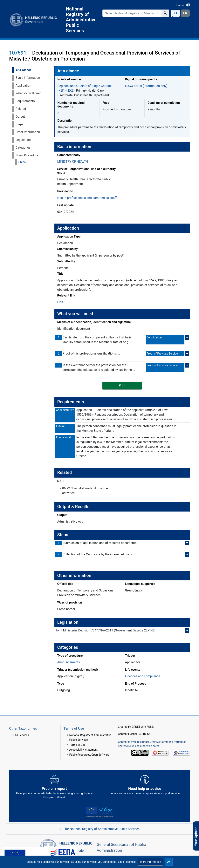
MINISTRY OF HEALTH (73, 162)
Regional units (67, 86)
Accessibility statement (83, 750)
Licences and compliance (143, 676)
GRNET (136, 727)
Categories (23, 148)
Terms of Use (77, 745)
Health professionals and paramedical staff (87, 198)
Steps (19, 124)
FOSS (150, 727)
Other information (28, 132)
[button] (150, 862)
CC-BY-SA (145, 734)
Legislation (23, 140)
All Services (22, 735)
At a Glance (24, 70)
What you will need (28, 93)
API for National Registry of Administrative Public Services (99, 829)
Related (21, 109)
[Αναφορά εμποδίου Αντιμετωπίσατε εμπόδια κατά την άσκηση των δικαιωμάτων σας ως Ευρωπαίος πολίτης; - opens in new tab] (54, 789)
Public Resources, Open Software (89, 755)
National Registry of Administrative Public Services (81, 20)
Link (60, 302)
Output (20, 117)
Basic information (28, 78)
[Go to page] (165, 13)
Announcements (69, 662)
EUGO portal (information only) (146, 86)
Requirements (25, 101)
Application (23, 85)
